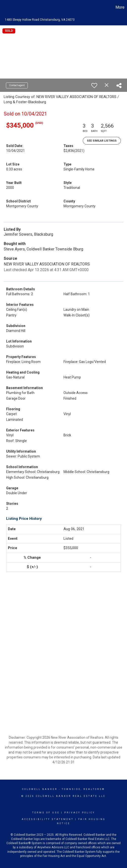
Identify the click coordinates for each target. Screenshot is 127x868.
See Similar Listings (102, 141)
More (120, 7)
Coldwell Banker (40, 789)
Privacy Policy (80, 813)
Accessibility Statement (48, 819)
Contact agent (17, 85)
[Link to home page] (4, 7)
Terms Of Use (46, 813)
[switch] (94, 85)
